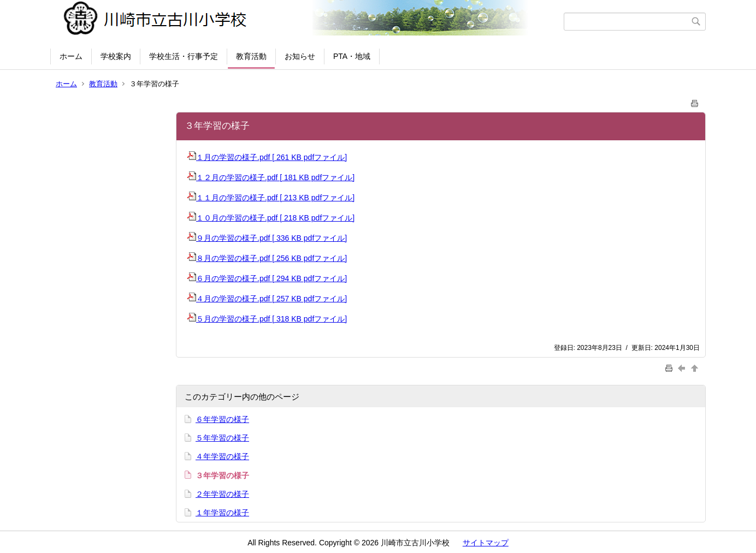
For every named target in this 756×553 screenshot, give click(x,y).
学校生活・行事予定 (184, 56)
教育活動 (251, 56)
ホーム (71, 56)
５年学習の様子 (222, 438)
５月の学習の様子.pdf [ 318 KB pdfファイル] (267, 319)
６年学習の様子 (222, 419)
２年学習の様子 (222, 494)
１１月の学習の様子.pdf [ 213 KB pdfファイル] (271, 198)
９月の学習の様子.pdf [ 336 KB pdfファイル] (267, 238)
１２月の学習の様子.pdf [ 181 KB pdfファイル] (271, 177)
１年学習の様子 (222, 513)
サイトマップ (486, 543)
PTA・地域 (352, 56)
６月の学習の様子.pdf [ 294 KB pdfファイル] (267, 278)
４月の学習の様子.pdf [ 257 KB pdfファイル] (267, 299)
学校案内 (116, 56)
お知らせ (300, 56)
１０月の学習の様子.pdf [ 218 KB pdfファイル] (271, 218)
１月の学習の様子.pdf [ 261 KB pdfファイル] (267, 157)
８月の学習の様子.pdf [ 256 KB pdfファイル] (267, 258)
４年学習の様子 (222, 456)
